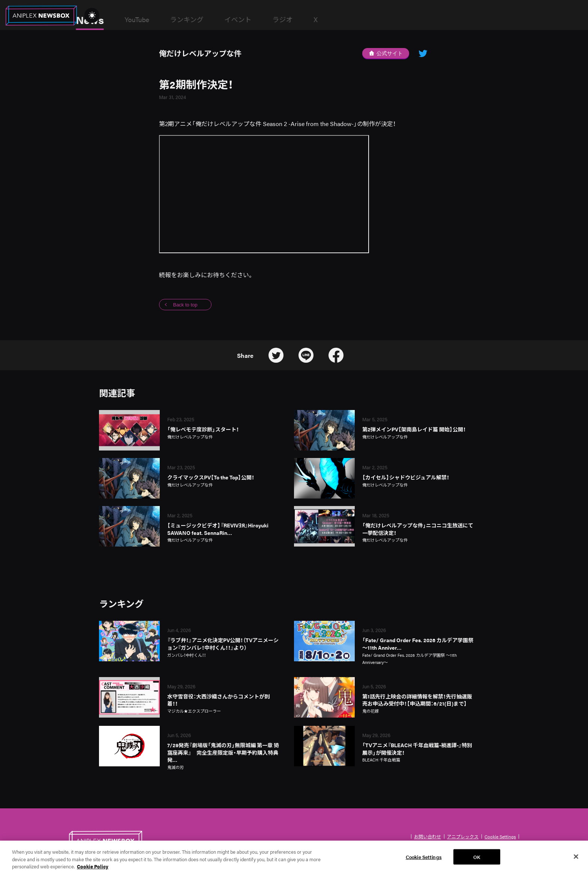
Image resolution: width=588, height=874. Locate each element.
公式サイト (386, 53)
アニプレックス (463, 836)
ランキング (241, 19)
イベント (292, 19)
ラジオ (337, 19)
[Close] (576, 861)
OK (477, 861)
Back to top (185, 305)
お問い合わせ (427, 836)
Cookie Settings (500, 836)
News (144, 20)
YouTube (191, 19)
